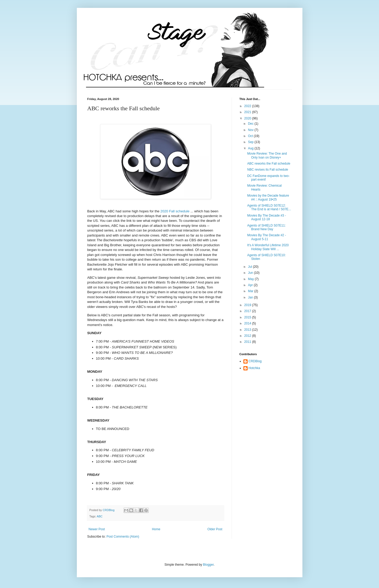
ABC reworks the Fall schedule (269, 164)
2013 (248, 330)
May (251, 279)
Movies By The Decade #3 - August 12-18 (266, 217)
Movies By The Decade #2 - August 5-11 (266, 237)
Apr (251, 285)
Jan (251, 297)
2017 (248, 311)
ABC (100, 516)
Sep (251, 142)
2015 (248, 317)
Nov (251, 130)
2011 (248, 342)
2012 (248, 336)
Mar (251, 291)
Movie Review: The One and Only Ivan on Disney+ (267, 155)
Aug (251, 148)
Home (156, 529)
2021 (248, 112)
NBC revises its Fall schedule (268, 170)
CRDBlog (255, 361)
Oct (251, 136)
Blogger (208, 565)
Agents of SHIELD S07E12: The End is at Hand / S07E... (269, 207)
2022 (248, 106)
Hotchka (254, 368)
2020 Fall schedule (175, 211)
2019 (248, 305)
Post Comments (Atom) (123, 537)
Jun (251, 273)
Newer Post (97, 529)
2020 (248, 118)
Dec (251, 124)
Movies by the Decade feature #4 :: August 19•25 (268, 197)
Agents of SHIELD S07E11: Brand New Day (266, 227)
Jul (250, 267)
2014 (248, 323)
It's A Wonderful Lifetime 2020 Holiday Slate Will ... (268, 247)
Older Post (215, 529)
